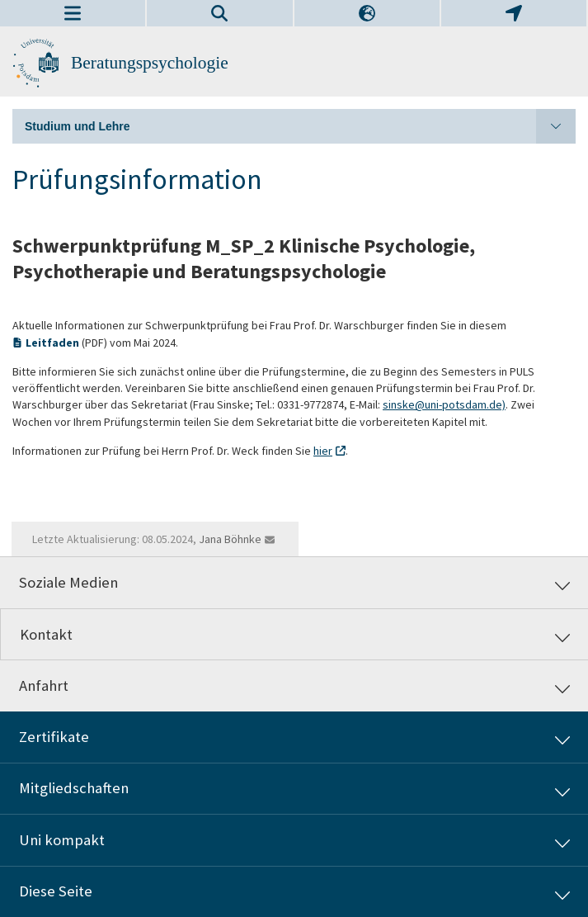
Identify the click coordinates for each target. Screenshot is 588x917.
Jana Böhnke (230, 539)
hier (323, 451)
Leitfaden (54, 343)
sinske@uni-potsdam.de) (444, 404)
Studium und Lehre (300, 126)
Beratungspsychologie (150, 63)
